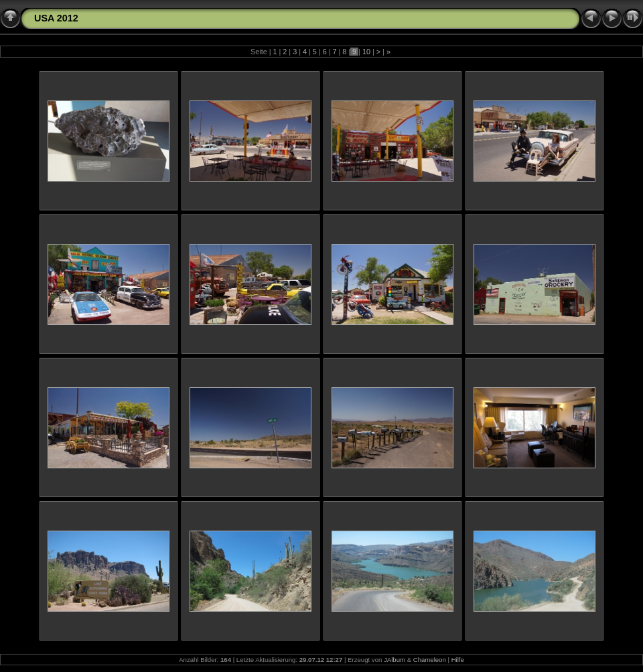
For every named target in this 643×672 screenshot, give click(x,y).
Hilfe (458, 660)
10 (366, 52)
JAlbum (395, 660)
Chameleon (430, 660)
